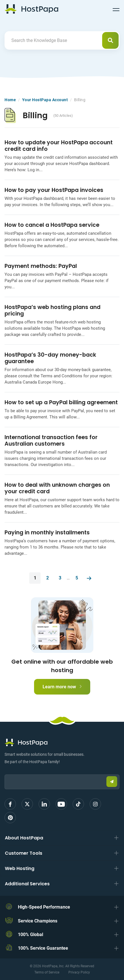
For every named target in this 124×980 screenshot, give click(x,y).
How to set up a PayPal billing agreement (61, 402)
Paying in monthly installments (47, 533)
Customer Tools (24, 853)
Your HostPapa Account (45, 100)
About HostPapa (24, 838)
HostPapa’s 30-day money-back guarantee (50, 358)
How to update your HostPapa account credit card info (59, 146)
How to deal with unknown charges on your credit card (57, 488)
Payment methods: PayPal (41, 266)
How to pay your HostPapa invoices (54, 190)
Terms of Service (47, 972)
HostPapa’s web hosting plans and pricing (52, 310)
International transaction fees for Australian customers (51, 441)
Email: (5, 772)
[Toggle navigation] (116, 9)
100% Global (31, 935)
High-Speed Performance (44, 907)
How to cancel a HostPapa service (52, 225)
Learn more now (62, 687)
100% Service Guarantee (43, 948)
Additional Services (27, 884)
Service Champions (38, 921)
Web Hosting (20, 868)
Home (10, 100)
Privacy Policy (79, 972)
